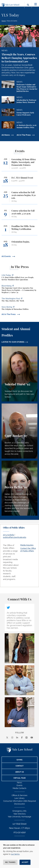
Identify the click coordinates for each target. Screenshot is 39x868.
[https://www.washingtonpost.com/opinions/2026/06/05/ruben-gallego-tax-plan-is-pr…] (19, 300)
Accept (25, 862)
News (19, 783)
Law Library (19, 798)
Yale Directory (20, 814)
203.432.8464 (9, 535)
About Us (20, 772)
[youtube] (32, 738)
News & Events (12, 21)
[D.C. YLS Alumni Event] (19, 181)
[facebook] (22, 738)
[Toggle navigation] (36, 4)
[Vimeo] (27, 738)
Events (20, 785)
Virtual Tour (19, 778)
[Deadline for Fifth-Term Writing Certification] (19, 230)
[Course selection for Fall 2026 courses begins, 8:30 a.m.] (19, 198)
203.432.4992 (20, 832)
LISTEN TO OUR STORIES (13, 342)
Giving (19, 760)
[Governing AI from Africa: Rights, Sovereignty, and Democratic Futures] (19, 165)
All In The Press (24, 135)
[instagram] (12, 738)
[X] (7, 738)
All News (6, 135)
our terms (15, 854)
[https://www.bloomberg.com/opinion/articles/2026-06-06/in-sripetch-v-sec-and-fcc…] (19, 289)
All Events (6, 256)
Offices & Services (19, 795)
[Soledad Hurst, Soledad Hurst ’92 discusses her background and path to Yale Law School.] (19, 374)
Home (4, 21)
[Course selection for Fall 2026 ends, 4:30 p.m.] (19, 215)
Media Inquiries (27, 545)
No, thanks (10, 862)
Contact (20, 766)
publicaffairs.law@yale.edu (15, 537)
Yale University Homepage (19, 817)
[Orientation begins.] (19, 245)
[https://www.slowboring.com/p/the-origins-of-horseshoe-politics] (19, 308)
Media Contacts (19, 788)
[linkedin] (17, 738)
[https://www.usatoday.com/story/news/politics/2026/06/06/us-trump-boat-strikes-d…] (19, 278)
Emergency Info (19, 811)
